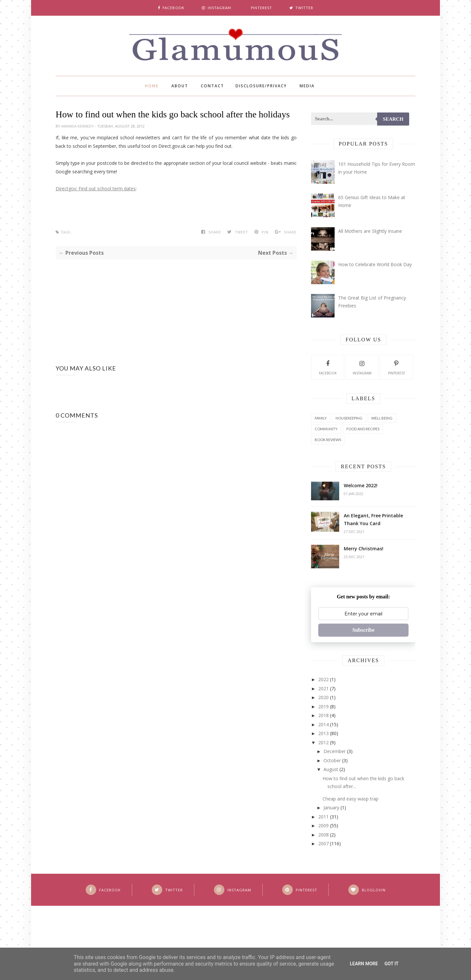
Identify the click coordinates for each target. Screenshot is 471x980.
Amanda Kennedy (78, 126)
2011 (323, 817)
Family (321, 418)
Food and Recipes (363, 429)
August (331, 769)
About (180, 86)
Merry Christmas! (364, 549)
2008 (323, 835)
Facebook (328, 367)
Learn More (364, 964)
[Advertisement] (176, 305)
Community (326, 429)
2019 (323, 706)
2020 (323, 697)
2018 (323, 715)
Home (152, 86)
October (332, 760)
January (331, 808)
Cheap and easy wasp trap (350, 799)
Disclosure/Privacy (261, 86)
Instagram (362, 367)
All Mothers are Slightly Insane (370, 231)
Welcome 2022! (361, 485)
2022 (323, 679)
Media (307, 86)
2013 (323, 733)
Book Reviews (328, 440)
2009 (323, 825)
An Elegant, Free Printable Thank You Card (373, 519)
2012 (323, 742)
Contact (212, 86)
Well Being (382, 418)
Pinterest (396, 367)
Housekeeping (349, 418)
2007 (323, 843)
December (335, 751)
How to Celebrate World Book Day (375, 264)
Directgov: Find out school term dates (96, 189)
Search (393, 119)
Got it (391, 964)
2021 (323, 688)
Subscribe (363, 630)
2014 (323, 724)
